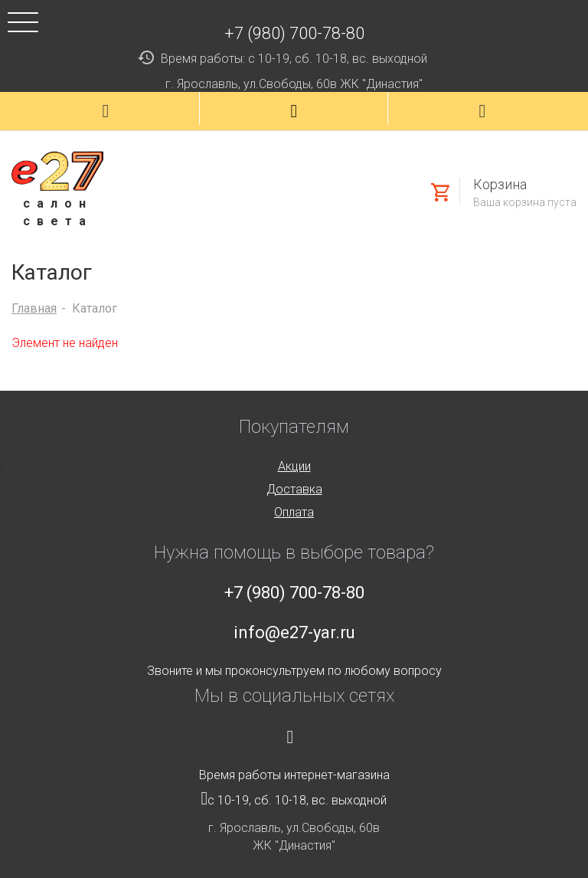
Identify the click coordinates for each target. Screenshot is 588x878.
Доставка (294, 489)
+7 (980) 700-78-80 (294, 33)
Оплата (294, 512)
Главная (34, 308)
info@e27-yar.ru (294, 632)
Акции (294, 466)
